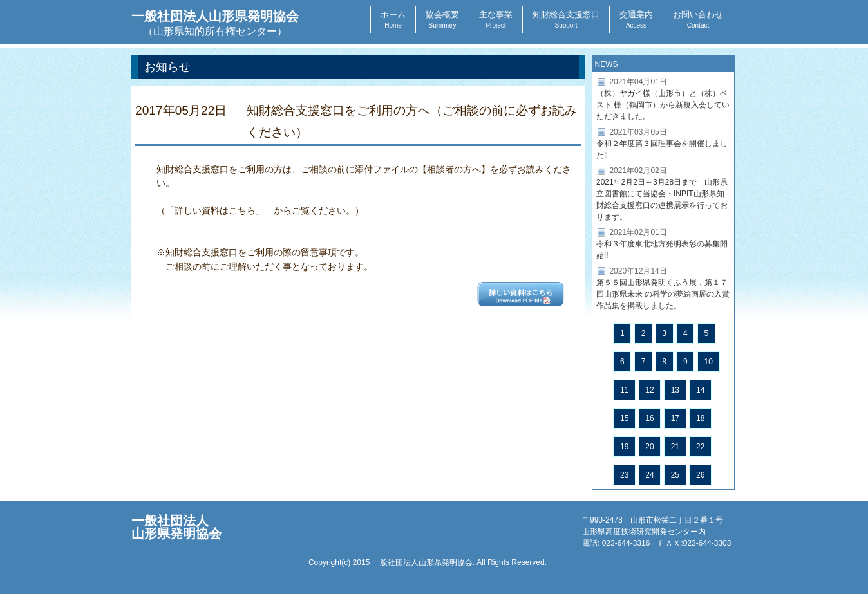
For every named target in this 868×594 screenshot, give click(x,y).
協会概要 (442, 19)
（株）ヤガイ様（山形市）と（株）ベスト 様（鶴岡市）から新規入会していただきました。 (663, 105)
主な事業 (496, 19)
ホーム (393, 19)
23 (624, 475)
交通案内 (636, 19)
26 (700, 475)
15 (624, 418)
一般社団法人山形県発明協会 (215, 23)
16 (649, 418)
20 (649, 447)
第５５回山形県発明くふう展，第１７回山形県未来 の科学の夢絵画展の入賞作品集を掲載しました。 (663, 294)
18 (700, 418)
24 (649, 475)
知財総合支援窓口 (566, 19)
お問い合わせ (698, 19)
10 (709, 362)
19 (624, 447)
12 (649, 390)
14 (700, 390)
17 (675, 418)
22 (700, 447)
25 (675, 475)
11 (624, 390)
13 (675, 390)
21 (675, 447)
